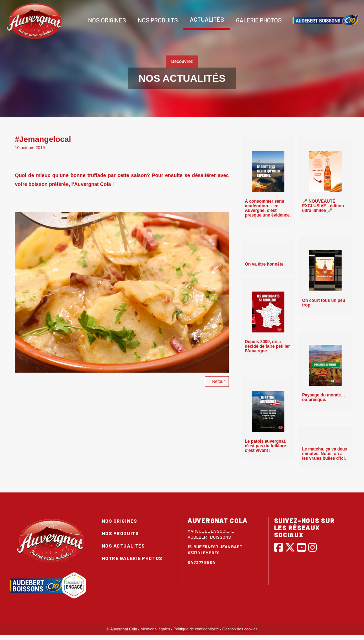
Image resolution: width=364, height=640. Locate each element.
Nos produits (157, 20)
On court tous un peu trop (324, 303)
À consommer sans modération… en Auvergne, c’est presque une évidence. (268, 208)
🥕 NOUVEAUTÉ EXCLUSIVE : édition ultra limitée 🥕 (323, 206)
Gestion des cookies (240, 629)
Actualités (207, 19)
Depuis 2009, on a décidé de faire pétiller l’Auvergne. (267, 346)
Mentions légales (156, 629)
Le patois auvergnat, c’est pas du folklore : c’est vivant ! (267, 446)
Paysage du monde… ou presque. (324, 397)
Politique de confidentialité (196, 629)
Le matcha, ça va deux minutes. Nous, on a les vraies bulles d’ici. (325, 454)
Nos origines (107, 20)
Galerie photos (258, 20)
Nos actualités (123, 546)
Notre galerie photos (132, 558)
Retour (217, 382)
